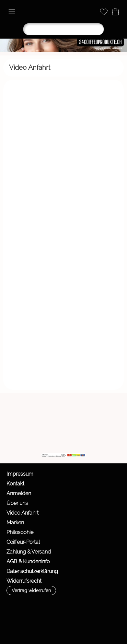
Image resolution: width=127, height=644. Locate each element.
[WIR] (61, 436)
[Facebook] (26, 436)
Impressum (20, 474)
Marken (15, 523)
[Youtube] (43, 436)
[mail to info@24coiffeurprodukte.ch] (8, 436)
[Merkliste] (104, 12)
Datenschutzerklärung (32, 571)
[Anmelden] (92, 12)
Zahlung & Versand (29, 552)
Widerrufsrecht (24, 581)
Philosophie (20, 532)
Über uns (17, 503)
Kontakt (15, 484)
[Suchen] (63, 29)
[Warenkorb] (115, 12)
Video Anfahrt (23, 513)
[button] (12, 12)
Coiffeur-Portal (23, 542)
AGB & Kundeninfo (28, 561)
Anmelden (19, 493)
